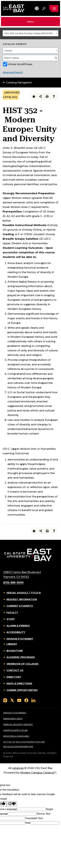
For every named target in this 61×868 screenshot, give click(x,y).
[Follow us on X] (12, 700)
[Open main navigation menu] (54, 8)
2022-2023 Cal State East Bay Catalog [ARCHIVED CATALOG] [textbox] (30, 33)
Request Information (22, 599)
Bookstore (15, 651)
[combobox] (30, 33)
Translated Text (34, 818)
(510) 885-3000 (13, 583)
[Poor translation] (12, 804)
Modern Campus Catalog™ (39, 773)
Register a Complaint (16, 736)
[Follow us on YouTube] (19, 700)
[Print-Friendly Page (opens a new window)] (47, 96)
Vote (28, 823)
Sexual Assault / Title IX (24, 593)
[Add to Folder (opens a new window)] (34, 96)
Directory (14, 677)
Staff (11, 619)
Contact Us (15, 670)
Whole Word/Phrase (20, 64)
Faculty (12, 613)
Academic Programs (21, 657)
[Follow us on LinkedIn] (33, 700)
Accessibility (16, 632)
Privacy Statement (15, 713)
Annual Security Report (18, 724)
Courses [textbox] (8, 51)
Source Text (43, 814)
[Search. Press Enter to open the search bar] (44, 8)
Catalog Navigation (19, 83)
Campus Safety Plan (15, 730)
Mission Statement (20, 639)
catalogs (18, 768)
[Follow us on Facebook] (26, 700)
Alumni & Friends (18, 626)
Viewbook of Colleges (23, 664)
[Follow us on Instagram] (5, 700)
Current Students (20, 606)
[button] (37, 8)
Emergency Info (13, 719)
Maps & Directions (19, 683)
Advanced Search (13, 72)
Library (12, 644)
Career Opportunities (22, 690)
